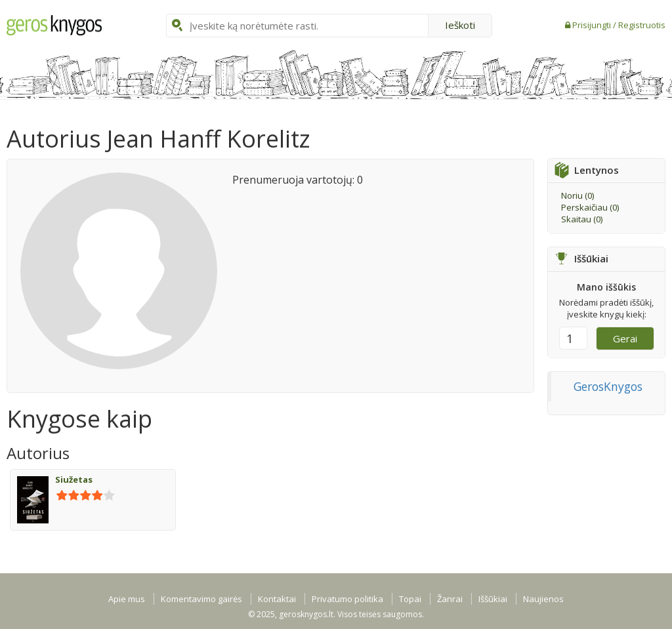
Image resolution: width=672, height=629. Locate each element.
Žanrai (450, 599)
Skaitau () (582, 219)
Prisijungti (593, 25)
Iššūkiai (493, 599)
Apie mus (127, 599)
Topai (410, 599)
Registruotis (642, 25)
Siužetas (74, 479)
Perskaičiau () (590, 207)
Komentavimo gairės (201, 599)
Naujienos (543, 599)
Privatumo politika (347, 599)
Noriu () (577, 195)
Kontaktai (277, 599)
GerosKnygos (608, 386)
